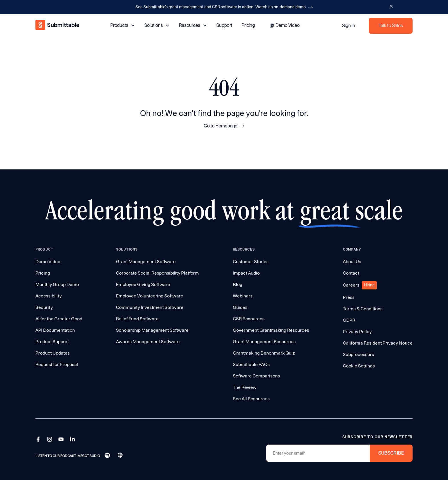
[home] (58, 26)
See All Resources (251, 399)
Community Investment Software (150, 307)
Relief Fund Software (137, 319)
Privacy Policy (357, 332)
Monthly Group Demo (57, 284)
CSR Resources (249, 319)
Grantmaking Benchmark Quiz (264, 353)
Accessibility (49, 296)
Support (224, 25)
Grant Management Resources (264, 342)
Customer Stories (251, 262)
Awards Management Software (148, 342)
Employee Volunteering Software (150, 296)
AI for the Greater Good (59, 319)
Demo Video (48, 262)
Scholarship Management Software (152, 330)
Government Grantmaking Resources (271, 330)
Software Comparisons (256, 376)
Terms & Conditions (363, 309)
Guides (240, 307)
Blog (238, 284)
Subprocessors (358, 354)
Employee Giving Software (143, 284)
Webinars (243, 296)
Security (44, 307)
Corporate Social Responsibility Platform (157, 273)
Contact (351, 273)
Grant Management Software (146, 262)
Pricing (248, 25)
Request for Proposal (57, 364)
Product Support (52, 342)
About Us (352, 262)
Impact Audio (246, 273)
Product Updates (53, 353)
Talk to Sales (391, 26)
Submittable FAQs (251, 364)
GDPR (349, 320)
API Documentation (55, 330)
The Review (245, 387)
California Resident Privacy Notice (378, 343)
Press (349, 297)
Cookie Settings (359, 366)
